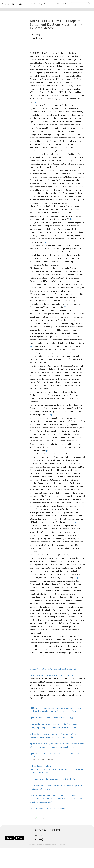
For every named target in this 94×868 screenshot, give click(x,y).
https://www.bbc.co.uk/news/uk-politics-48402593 (52, 675)
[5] (79, 252)
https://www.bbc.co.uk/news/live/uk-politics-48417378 (54, 669)
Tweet (32, 818)
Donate (9, 838)
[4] (45, 242)
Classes (52, 4)
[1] (35, 102)
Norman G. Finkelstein (12, 4)
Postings (40, 4)
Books (46, 4)
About (33, 4)
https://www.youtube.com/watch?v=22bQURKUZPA (54, 779)
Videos (59, 4)
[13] (48, 656)
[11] (75, 522)
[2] (63, 151)
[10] (48, 450)
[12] (78, 578)
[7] (65, 307)
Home (27, 4)
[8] (31, 346)
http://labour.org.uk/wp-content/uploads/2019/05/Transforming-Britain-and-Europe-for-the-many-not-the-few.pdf (57, 769)
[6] (45, 288)
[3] (71, 219)
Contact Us (66, 4)
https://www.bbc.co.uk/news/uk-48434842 (50, 808)
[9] (51, 415)
